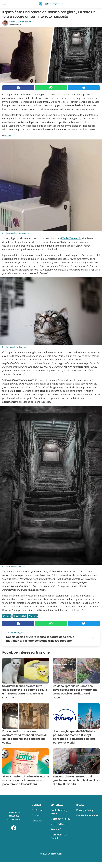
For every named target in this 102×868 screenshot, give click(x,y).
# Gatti (7, 616)
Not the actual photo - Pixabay (14, 566)
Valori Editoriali (59, 824)
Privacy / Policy (85, 810)
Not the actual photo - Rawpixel (14, 347)
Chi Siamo (38, 810)
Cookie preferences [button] (87, 815)
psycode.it (37, 821)
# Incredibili (20, 616)
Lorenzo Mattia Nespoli (21, 22)
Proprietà (56, 829)
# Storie (33, 616)
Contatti (36, 815)
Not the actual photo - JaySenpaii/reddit (17, 233)
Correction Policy (61, 819)
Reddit (8, 135)
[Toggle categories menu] (4, 4)
